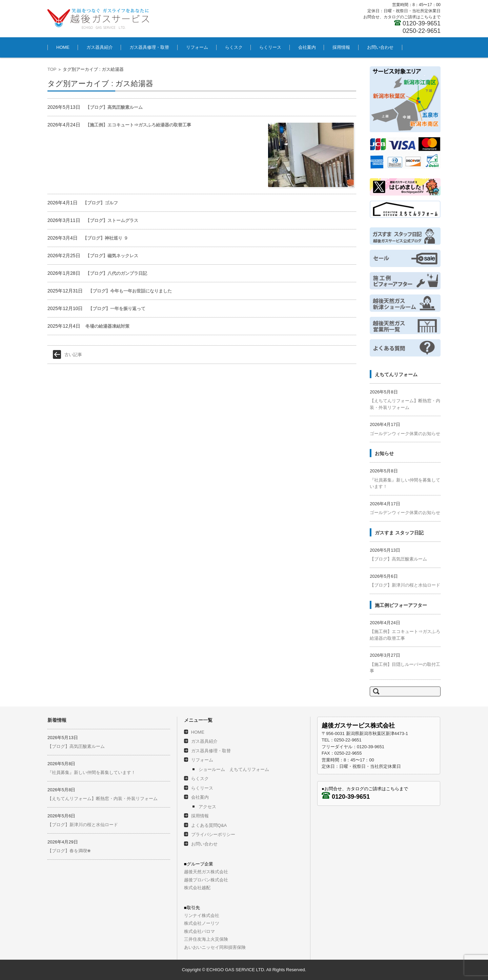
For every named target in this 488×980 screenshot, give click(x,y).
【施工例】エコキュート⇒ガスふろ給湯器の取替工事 (138, 125)
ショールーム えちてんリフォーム (234, 769)
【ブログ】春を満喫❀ (69, 851)
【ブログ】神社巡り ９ (105, 238)
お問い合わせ (380, 47)
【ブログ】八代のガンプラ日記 (116, 273)
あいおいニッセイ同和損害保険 (215, 947)
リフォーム (197, 47)
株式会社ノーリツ (202, 923)
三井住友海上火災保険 (206, 939)
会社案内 (307, 47)
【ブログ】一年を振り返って (117, 309)
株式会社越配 (197, 888)
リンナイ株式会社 (202, 915)
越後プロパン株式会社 (206, 880)
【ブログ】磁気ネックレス (112, 256)
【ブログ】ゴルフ (100, 203)
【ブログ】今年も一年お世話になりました (130, 291)
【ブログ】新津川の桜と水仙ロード (405, 585)
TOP (52, 69)
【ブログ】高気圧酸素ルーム (114, 107)
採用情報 (341, 47)
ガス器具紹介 (100, 47)
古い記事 (73, 355)
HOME (63, 47)
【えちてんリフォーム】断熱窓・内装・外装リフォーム (103, 799)
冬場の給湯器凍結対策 (107, 326)
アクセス (207, 807)
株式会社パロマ (199, 931)
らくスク (234, 47)
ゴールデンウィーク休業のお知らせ (405, 434)
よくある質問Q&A (209, 825)
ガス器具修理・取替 (149, 47)
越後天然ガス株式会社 (206, 872)
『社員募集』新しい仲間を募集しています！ (91, 772)
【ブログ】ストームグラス (112, 220)
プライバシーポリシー (213, 834)
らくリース (270, 47)
